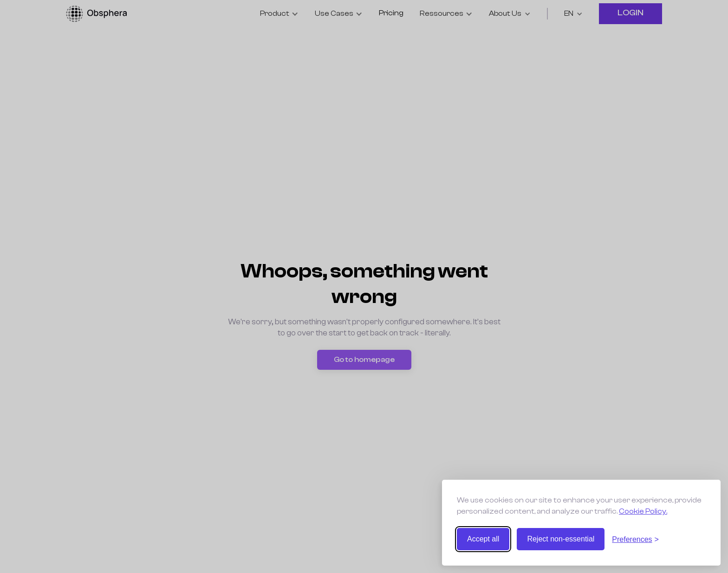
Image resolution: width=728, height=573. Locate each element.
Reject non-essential (561, 539)
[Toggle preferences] (635, 539)
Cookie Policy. (643, 511)
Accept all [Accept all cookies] (483, 539)
